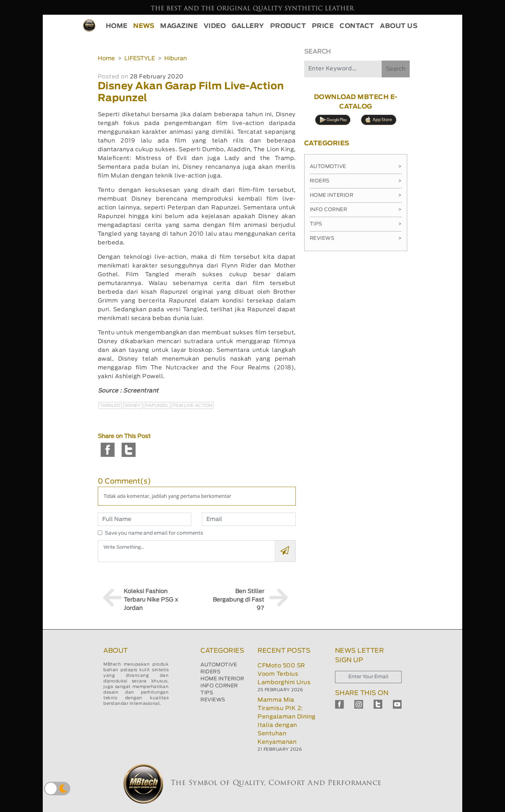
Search (396, 69)
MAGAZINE (179, 26)
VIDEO (215, 26)
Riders (356, 181)
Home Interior (356, 195)
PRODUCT (288, 26)
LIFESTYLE (140, 58)
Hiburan (176, 58)
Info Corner (356, 210)
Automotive (356, 167)
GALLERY (248, 26)
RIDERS (210, 672)
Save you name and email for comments (154, 533)
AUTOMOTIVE (219, 665)
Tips (356, 224)
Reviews (356, 238)
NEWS (144, 26)
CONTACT (357, 26)
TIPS (207, 693)
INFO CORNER (219, 686)
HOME (117, 26)
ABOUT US (399, 26)
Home (106, 58)
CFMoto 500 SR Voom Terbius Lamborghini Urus (284, 674)
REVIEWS (213, 700)
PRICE (323, 26)
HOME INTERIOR (222, 679)
